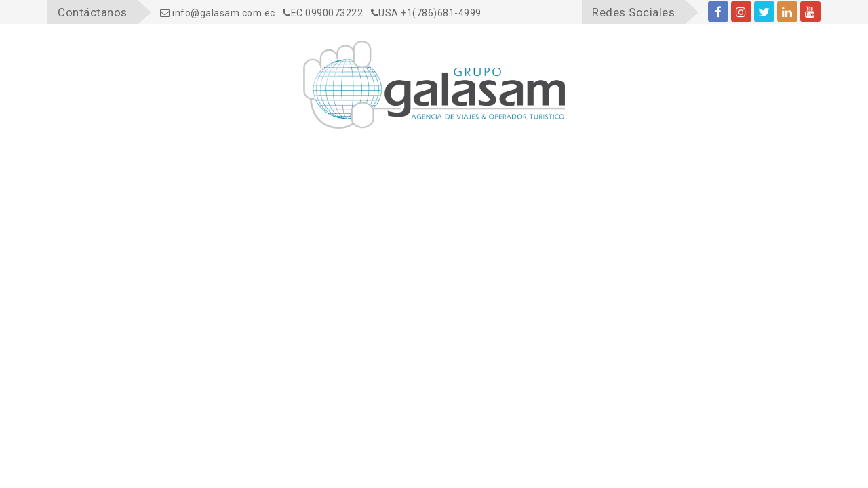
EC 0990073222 (323, 13)
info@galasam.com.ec (218, 13)
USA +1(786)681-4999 (426, 13)
